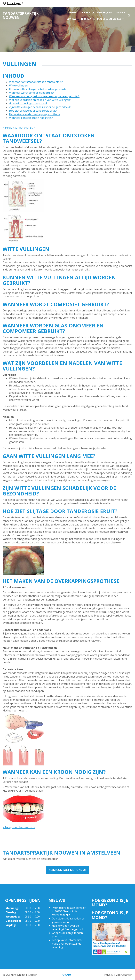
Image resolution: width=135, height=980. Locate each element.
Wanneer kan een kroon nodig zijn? (31, 118)
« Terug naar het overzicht (19, 128)
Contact (72, 19)
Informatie (88, 19)
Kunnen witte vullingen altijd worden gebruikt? (38, 89)
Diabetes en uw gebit (110, 19)
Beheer (32, 975)
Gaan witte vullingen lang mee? (28, 103)
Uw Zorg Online (16, 975)
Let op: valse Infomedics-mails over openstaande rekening (67, 944)
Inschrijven (104, 12)
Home (73, 12)
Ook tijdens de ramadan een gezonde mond (69, 920)
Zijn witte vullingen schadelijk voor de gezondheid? (40, 107)
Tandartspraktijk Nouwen (21, 15)
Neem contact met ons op (67, 870)
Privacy (109, 975)
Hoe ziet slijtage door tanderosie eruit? (33, 111)
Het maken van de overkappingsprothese (35, 114)
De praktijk (88, 12)
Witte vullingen (18, 85)
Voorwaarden (124, 975)
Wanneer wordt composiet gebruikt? (32, 93)
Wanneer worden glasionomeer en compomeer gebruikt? (44, 96)
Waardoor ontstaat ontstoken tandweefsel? (36, 82)
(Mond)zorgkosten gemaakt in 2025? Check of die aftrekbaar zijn (69, 911)
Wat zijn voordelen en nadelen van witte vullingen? (40, 100)
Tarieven (120, 12)
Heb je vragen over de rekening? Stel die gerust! (67, 927)
